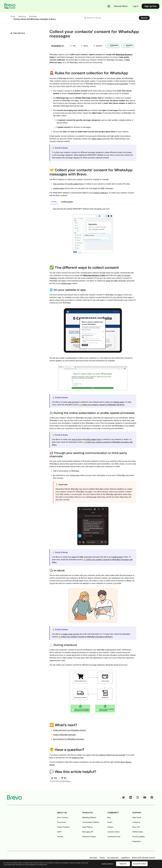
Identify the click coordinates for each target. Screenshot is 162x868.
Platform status (138, 832)
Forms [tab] (54, 202)
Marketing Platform (89, 817)
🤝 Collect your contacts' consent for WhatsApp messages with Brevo (85, 637)
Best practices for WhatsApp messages (69, 739)
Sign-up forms (59, 184)
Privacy (102, 858)
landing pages (119, 402)
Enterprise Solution (89, 837)
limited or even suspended (118, 84)
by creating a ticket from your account (111, 755)
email (95, 188)
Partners (110, 827)
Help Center (137, 817)
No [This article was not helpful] (65, 778)
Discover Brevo (121, 6)
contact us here (78, 758)
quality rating (96, 139)
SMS (103, 188)
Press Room (62, 822)
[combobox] (117, 18)
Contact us (136, 822)
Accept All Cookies (140, 864)
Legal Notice (125, 858)
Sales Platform (88, 827)
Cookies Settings (107, 864)
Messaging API (88, 832)
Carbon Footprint (63, 827)
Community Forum (114, 837)
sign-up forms (73, 402)
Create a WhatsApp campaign (64, 735)
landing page (66, 283)
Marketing (22, 16)
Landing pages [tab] (67, 202)
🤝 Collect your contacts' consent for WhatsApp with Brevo (102, 405)
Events (110, 822)
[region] (81, 864)
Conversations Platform (91, 822)
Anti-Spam (93, 858)
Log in (136, 6)
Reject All (123, 864)
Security (60, 837)
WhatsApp (33, 16)
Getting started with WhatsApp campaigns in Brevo (35, 19)
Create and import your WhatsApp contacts (69, 730)
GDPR (59, 832)
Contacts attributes (100, 193)
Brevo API (136, 827)
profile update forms (76, 184)
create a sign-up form (71, 634)
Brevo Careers (63, 817)
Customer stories (114, 832)
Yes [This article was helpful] (56, 778)
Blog (109, 817)
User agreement (113, 858)
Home (13, 16)
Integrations (137, 841)
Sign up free (150, 6)
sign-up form (77, 439)
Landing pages (59, 188)
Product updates (139, 837)
